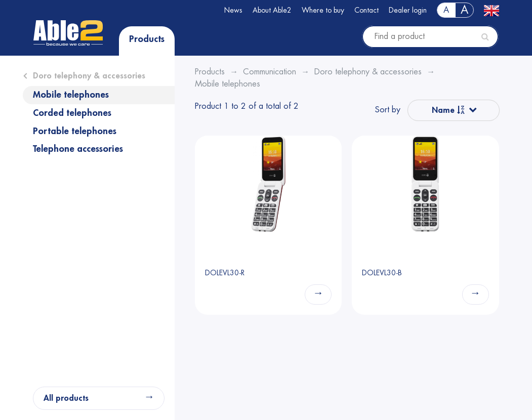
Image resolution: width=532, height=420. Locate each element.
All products (66, 398)
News (233, 10)
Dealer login (408, 10)
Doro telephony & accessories (89, 76)
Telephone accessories (78, 149)
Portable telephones (75, 131)
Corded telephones (72, 113)
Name (448, 110)
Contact (366, 10)
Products (147, 39)
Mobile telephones (71, 95)
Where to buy (323, 10)
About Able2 (272, 10)
